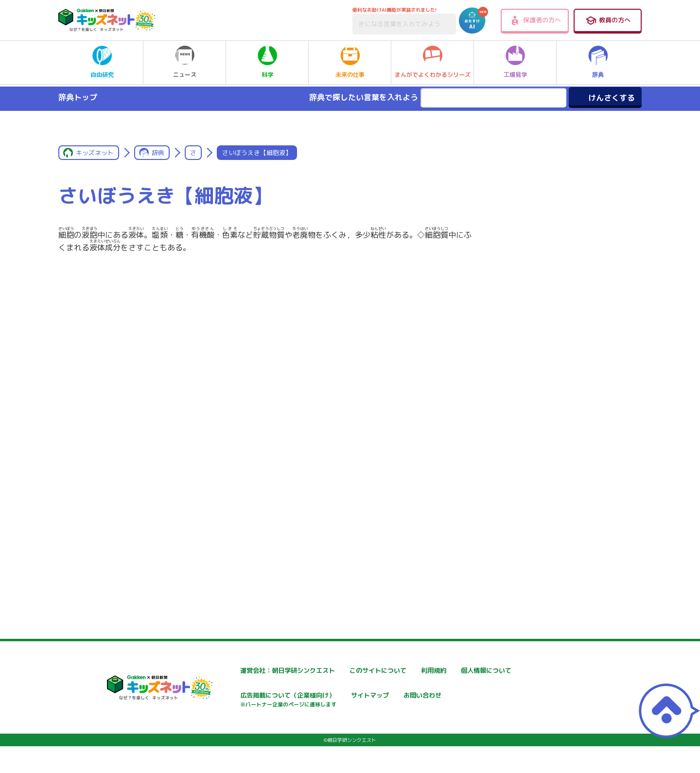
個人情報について (232, 696)
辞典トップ (78, 97)
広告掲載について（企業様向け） (372, 701)
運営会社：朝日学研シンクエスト (256, 671)
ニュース (185, 62)
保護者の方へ (535, 20)
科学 (267, 62)
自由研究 (102, 62)
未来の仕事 (350, 62)
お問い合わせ (225, 730)
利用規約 (452, 671)
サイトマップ (458, 696)
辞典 (598, 62)
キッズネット (95, 153)
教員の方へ (608, 20)
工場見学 (515, 62)
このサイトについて (352, 671)
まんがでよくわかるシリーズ (433, 62)
